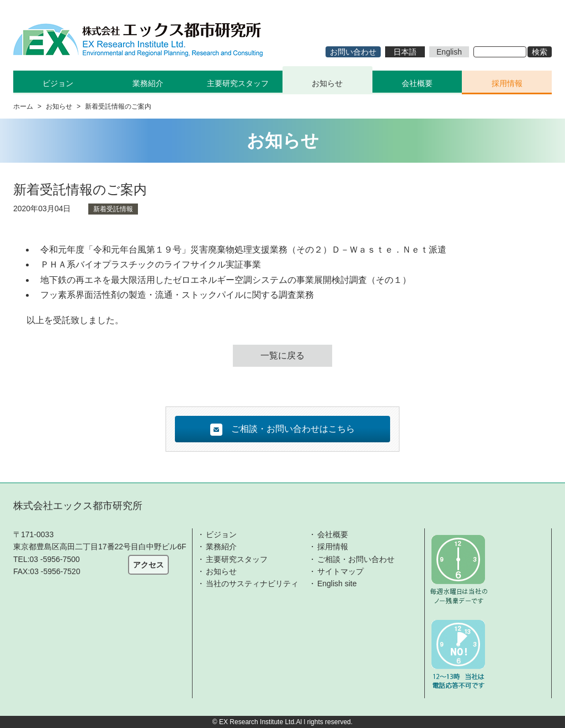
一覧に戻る (282, 355)
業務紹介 (221, 547)
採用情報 (507, 83)
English (449, 52)
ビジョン (221, 534)
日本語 (405, 52)
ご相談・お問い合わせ (356, 559)
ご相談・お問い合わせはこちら (282, 430)
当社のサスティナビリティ (252, 584)
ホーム (23, 106)
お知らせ (327, 83)
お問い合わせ (353, 52)
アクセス (148, 565)
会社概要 (417, 83)
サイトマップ (340, 571)
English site (337, 584)
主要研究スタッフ (238, 83)
